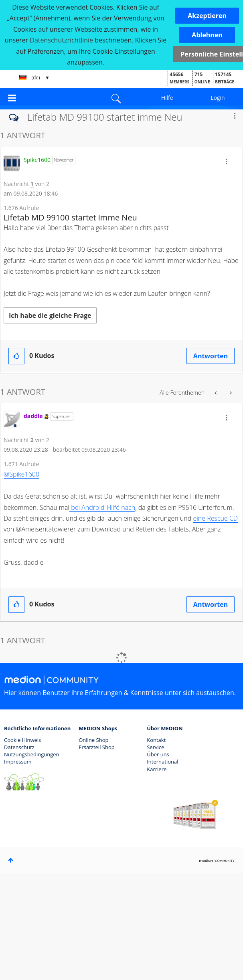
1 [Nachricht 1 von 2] (32, 184)
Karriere (157, 769)
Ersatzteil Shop (96, 747)
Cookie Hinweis (22, 740)
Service (155, 747)
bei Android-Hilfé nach (102, 507)
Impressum (18, 762)
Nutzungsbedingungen (31, 754)
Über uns (158, 754)
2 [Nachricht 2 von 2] (32, 440)
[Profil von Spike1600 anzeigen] (37, 160)
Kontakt (156, 740)
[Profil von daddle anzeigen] (33, 416)
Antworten (211, 356)
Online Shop (93, 740)
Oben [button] (11, 860)
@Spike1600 (21, 474)
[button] (207, 16)
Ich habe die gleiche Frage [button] (50, 315)
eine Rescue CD (215, 518)
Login (218, 98)
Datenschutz (19, 747)
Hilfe (167, 98)
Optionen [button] (235, 116)
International (162, 762)
